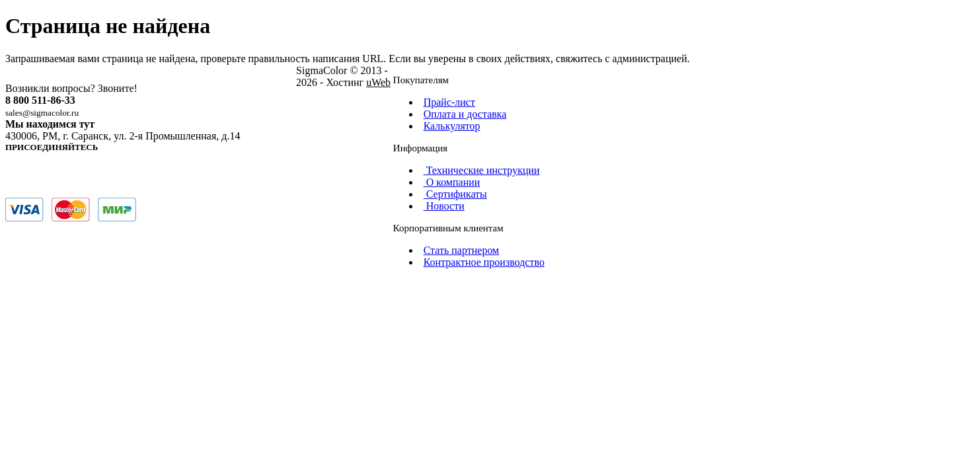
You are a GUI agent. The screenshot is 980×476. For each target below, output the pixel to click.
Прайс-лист (449, 102)
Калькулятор (452, 126)
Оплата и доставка (465, 114)
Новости (442, 206)
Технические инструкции (480, 170)
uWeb (378, 82)
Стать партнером (462, 250)
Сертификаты (453, 194)
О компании (450, 182)
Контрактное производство (484, 262)
